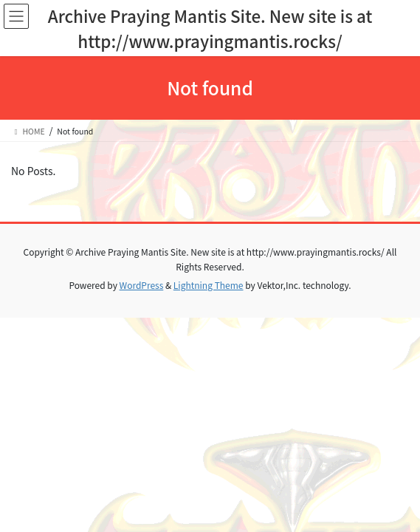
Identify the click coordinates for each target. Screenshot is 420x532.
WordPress (142, 285)
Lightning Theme (209, 285)
